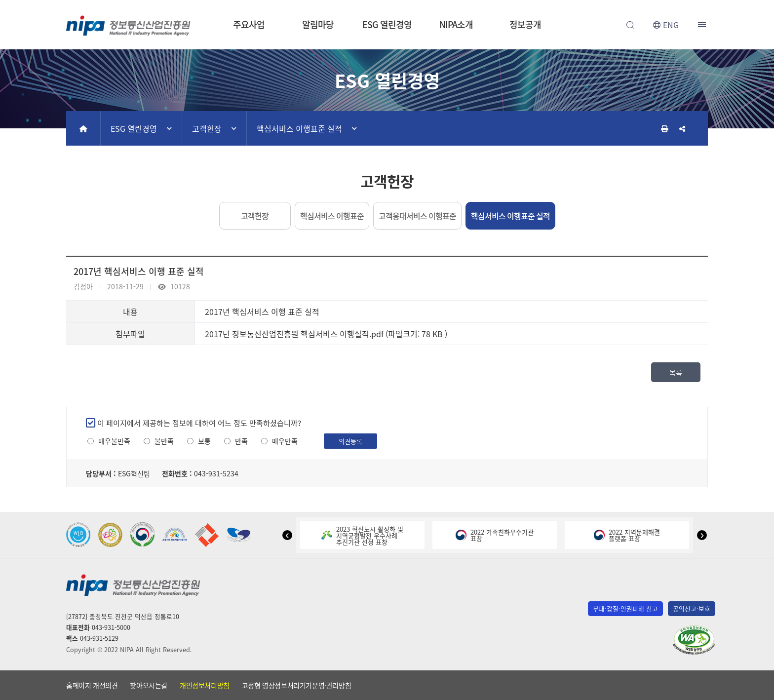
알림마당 (318, 24)
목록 (676, 372)
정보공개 (525, 24)
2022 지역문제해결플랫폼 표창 (627, 535)
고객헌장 (207, 128)
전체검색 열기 (630, 25)
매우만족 (285, 441)
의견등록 (350, 441)
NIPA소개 (456, 24)
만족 (241, 441)
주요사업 (249, 24)
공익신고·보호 (692, 608)
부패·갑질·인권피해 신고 (625, 608)
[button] (287, 535)
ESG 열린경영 (387, 24)
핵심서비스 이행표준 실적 (299, 128)
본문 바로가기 (387, 0)
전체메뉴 (703, 25)
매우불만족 (114, 441)
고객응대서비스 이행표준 (417, 216)
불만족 (164, 441)
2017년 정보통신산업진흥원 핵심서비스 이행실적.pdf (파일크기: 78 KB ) (326, 334)
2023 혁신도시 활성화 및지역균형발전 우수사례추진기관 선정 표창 (362, 535)
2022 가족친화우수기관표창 (495, 535)
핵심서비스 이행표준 (332, 216)
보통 (204, 441)
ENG (671, 25)
